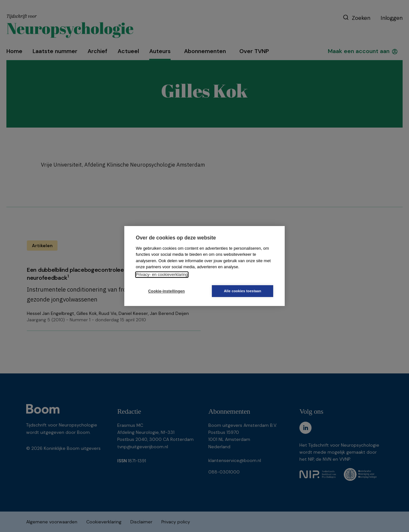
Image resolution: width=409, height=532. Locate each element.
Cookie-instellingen (166, 291)
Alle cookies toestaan (243, 291)
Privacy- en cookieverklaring (162, 274)
